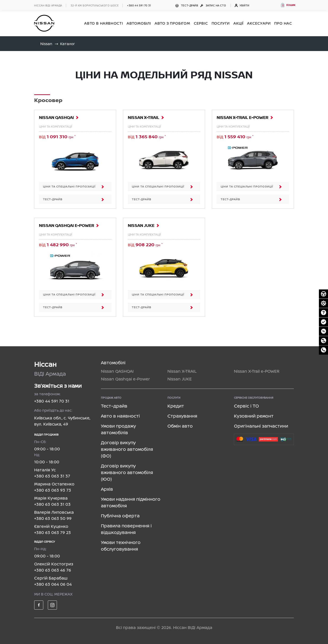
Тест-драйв (76, 199)
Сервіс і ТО (246, 406)
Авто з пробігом (172, 23)
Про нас (283, 23)
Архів (107, 489)
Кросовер (48, 100)
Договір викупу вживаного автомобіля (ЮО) (127, 472)
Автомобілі (113, 363)
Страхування (182, 416)
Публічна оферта (120, 516)
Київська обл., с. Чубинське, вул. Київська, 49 (62, 421)
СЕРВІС (201, 23)
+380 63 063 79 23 (53, 532)
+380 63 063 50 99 (53, 518)
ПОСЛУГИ (221, 23)
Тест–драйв (187, 5)
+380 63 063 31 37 (52, 476)
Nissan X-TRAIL (143, 118)
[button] (288, 5)
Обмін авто (180, 426)
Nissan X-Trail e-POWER (242, 118)
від (57, 137)
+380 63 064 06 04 (53, 584)
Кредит (176, 406)
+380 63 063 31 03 (52, 504)
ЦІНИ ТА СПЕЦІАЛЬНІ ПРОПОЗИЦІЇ (76, 186)
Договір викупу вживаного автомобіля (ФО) (127, 449)
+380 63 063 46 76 (53, 570)
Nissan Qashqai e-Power (67, 226)
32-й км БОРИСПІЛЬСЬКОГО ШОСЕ (95, 5)
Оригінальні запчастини (261, 426)
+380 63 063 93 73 (53, 490)
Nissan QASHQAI (56, 118)
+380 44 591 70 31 (139, 5)
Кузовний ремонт (254, 416)
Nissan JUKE (141, 226)
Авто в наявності (120, 416)
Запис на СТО (213, 5)
